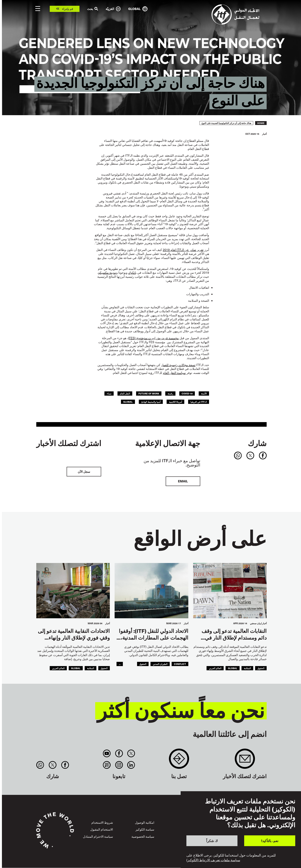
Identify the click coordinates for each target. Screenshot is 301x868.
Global (128, 402)
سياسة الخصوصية (143, 836)
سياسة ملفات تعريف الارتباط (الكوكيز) (213, 860)
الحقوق (261, 668)
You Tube (107, 753)
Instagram (119, 765)
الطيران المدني (160, 664)
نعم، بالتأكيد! (270, 841)
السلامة (247, 668)
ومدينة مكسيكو (108, 272)
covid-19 (187, 393)
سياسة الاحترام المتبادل (98, 836)
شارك (257, 443)
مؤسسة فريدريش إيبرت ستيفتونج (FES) (153, 338)
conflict (180, 664)
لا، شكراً (212, 841)
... (120, 664)
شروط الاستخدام (102, 822)
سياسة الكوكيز (145, 829)
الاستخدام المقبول (102, 829)
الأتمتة (204, 393)
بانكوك (132, 272)
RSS (107, 765)
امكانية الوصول (145, 822)
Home (261, 123)
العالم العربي (215, 668)
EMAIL (183, 481)
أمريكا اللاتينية (175, 402)
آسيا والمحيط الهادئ (151, 402)
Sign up (245, 761)
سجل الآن (84, 472)
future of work (149, 393)
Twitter (131, 753)
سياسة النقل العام (174, 373)
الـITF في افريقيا (199, 402)
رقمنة (170, 393)
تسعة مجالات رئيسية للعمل (178, 365)
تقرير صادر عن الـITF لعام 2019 (183, 250)
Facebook (119, 753)
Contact (179, 761)
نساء (109, 393)
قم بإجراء (67, 9)
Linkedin (131, 765)
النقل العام (125, 393)
